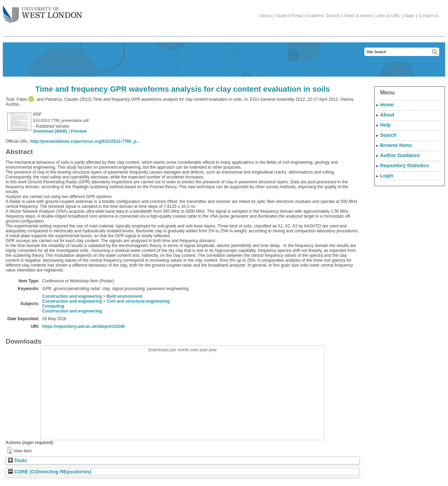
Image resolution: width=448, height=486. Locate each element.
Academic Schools (323, 16)
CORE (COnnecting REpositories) (50, 472)
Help (385, 125)
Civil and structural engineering (138, 301)
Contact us (429, 16)
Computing (53, 306)
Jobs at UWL (388, 16)
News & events (358, 16)
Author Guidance (400, 155)
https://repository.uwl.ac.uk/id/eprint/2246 (83, 326)
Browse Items (396, 145)
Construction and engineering (72, 296)
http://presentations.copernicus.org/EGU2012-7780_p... (85, 141)
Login (387, 176)
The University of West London (43, 12)
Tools (17, 461)
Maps (409, 16)
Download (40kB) (50, 131)
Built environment (125, 296)
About (387, 115)
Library (265, 16)
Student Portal (289, 16)
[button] (9, 450)
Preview (79, 131)
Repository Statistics (404, 165)
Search (388, 135)
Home (387, 105)
